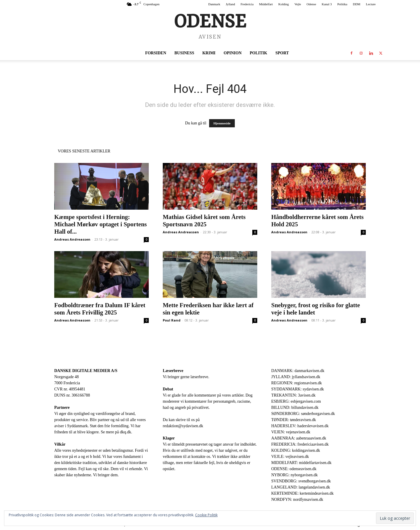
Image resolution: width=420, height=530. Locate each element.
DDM (357, 4)
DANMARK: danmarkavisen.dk (298, 371)
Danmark (214, 4)
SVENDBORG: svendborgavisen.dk (301, 481)
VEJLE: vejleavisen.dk (290, 457)
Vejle (298, 4)
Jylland (230, 4)
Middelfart (266, 4)
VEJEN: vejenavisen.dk (291, 432)
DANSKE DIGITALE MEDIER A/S (86, 371)
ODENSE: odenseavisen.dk (294, 469)
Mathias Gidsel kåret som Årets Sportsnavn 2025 (204, 221)
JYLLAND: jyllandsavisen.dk (296, 377)
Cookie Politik (206, 515)
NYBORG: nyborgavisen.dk (294, 475)
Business (184, 53)
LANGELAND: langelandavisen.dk (301, 487)
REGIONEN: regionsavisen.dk (296, 383)
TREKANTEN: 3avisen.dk (293, 395)
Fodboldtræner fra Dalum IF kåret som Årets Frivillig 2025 (100, 309)
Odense (311, 4)
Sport (282, 53)
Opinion (233, 53)
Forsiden (156, 53)
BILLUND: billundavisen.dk (295, 408)
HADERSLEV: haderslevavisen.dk (300, 426)
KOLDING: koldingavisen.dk (296, 450)
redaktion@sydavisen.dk (183, 426)
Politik (258, 53)
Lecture (371, 4)
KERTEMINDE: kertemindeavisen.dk (302, 493)
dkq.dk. (126, 432)
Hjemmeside (222, 123)
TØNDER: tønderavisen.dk (294, 420)
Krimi (209, 53)
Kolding (283, 4)
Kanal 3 (327, 4)
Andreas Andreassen (72, 239)
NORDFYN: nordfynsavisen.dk (297, 499)
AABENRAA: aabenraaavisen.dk (299, 438)
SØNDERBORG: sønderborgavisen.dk (303, 414)
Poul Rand (172, 320)
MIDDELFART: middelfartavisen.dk (301, 463)
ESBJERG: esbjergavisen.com (296, 401)
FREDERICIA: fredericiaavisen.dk (300, 444)
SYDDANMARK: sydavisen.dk (297, 389)
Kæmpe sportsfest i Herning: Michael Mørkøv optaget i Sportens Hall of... (100, 224)
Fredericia (247, 4)
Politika (342, 4)
